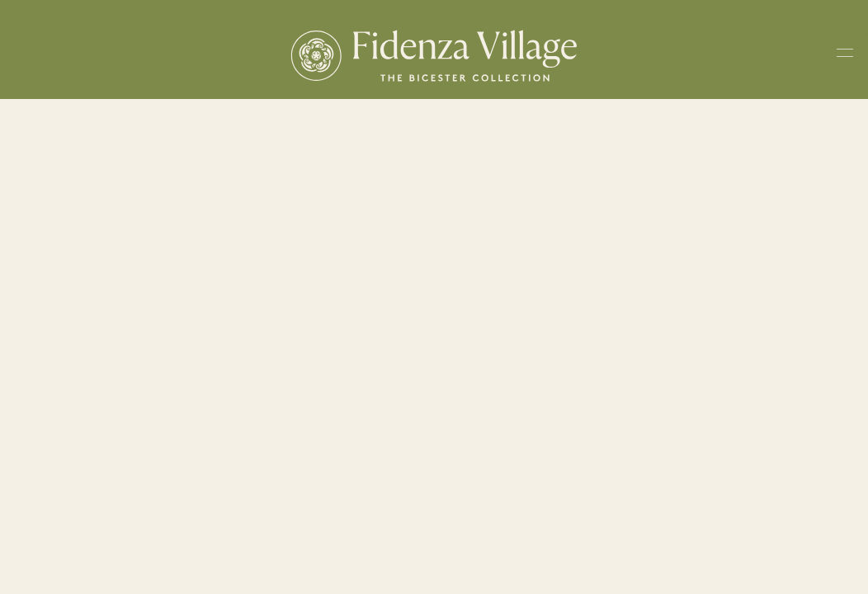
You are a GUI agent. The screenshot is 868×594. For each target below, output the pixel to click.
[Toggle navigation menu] (845, 56)
